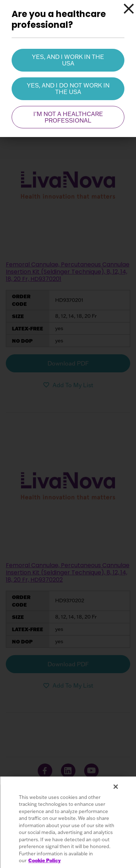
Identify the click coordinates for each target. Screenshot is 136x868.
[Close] (129, 9)
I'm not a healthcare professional (68, 117)
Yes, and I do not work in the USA (68, 89)
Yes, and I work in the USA (68, 60)
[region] (68, 822)
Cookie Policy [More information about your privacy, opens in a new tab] (44, 860)
